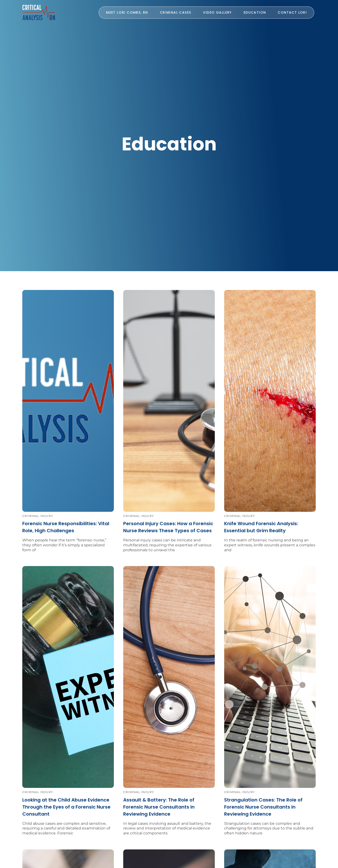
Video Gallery (217, 12)
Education (255, 12)
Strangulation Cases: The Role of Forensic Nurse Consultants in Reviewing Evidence (263, 807)
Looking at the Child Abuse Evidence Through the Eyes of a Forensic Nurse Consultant (66, 807)
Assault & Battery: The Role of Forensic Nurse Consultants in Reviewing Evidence (159, 807)
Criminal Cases (176, 12)
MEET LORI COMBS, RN (127, 12)
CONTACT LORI (292, 12)
